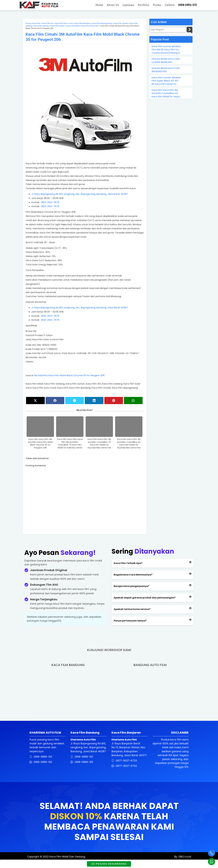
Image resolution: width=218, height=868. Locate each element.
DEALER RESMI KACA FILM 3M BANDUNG (165, 70)
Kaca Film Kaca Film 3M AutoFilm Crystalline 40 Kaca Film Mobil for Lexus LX (166, 93)
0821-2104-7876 (50, 202)
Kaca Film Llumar (58, 26)
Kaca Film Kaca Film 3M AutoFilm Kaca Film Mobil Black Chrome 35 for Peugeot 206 (40, 443)
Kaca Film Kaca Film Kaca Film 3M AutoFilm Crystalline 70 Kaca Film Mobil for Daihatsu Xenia (70, 443)
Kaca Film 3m (48, 23)
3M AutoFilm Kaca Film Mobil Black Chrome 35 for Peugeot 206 (69, 375)
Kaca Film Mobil (73, 26)
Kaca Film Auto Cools (64, 23)
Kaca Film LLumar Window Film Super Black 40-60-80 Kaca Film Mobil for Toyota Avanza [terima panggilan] (166, 81)
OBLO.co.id (184, 857)
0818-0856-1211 (43, 757)
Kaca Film (36, 23)
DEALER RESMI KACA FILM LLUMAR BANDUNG (165, 61)
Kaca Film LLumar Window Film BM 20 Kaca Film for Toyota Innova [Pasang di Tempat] (166, 50)
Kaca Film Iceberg (41, 26)
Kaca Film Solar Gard (90, 26)
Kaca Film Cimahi (121, 23)
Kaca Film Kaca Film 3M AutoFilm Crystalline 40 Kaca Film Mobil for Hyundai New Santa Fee (129, 443)
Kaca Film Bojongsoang (102, 23)
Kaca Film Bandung (83, 23)
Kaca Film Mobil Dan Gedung (67, 857)
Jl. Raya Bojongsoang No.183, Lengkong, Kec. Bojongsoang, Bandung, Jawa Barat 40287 (80, 194)
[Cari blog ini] (168, 30)
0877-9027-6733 (126, 761)
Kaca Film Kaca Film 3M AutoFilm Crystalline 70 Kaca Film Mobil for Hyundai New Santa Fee (99, 443)
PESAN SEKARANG (109, 864)
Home (28, 23)
